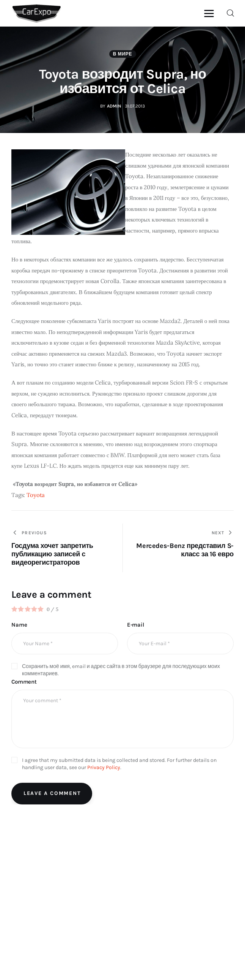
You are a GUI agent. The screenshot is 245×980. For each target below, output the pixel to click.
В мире (123, 55)
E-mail (136, 625)
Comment (24, 682)
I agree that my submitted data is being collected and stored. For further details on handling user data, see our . (119, 764)
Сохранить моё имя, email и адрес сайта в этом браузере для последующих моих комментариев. (121, 670)
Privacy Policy (104, 768)
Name (19, 625)
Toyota (36, 495)
